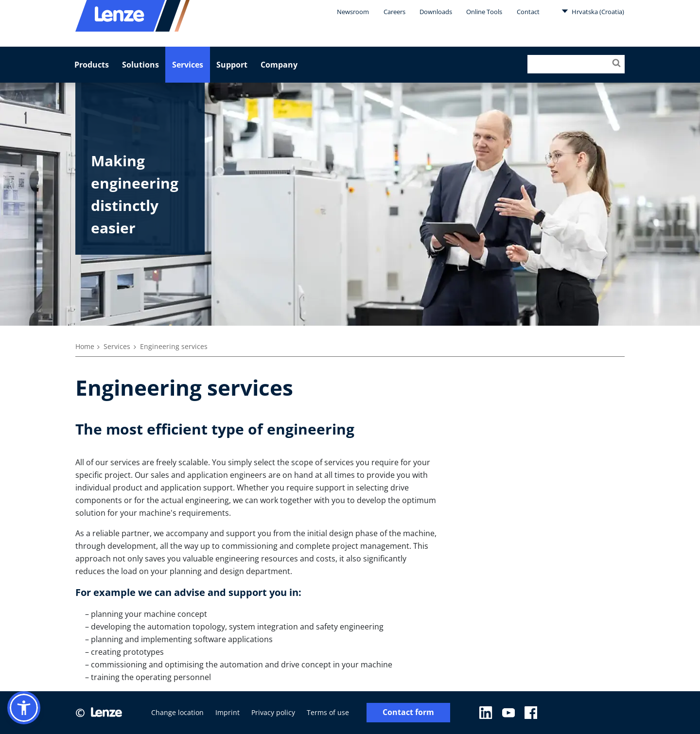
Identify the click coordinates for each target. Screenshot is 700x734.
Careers (394, 12)
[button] (24, 708)
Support (232, 65)
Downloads (436, 12)
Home (85, 346)
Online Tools (484, 12)
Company (279, 65)
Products (92, 65)
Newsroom (353, 12)
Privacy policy (273, 712)
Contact (528, 12)
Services (188, 65)
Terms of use (328, 712)
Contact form (408, 712)
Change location (177, 712)
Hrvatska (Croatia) (593, 11)
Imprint (227, 712)
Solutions (140, 65)
